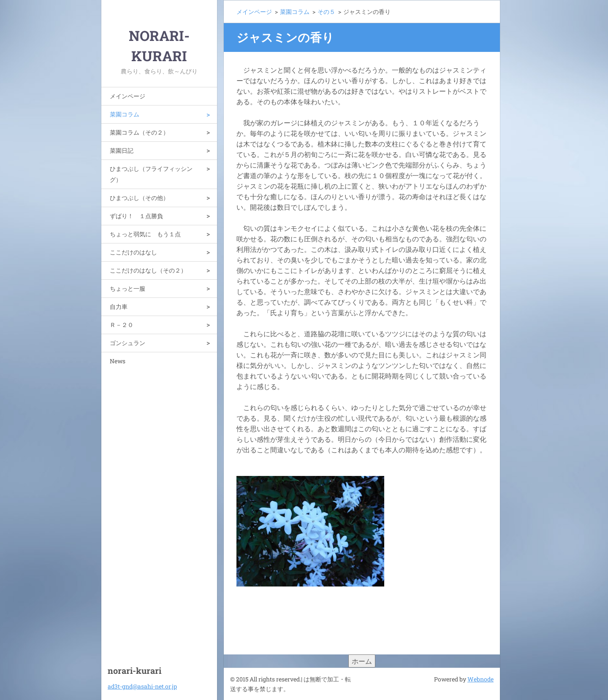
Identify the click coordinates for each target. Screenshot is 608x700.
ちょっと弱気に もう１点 (145, 234)
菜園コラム (125, 114)
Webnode (480, 679)
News (118, 361)
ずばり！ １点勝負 (136, 216)
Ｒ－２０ (122, 325)
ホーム (362, 661)
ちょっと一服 (128, 288)
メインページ (128, 96)
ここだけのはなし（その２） (148, 270)
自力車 (119, 307)
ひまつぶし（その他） (139, 198)
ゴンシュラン (128, 343)
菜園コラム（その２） (139, 132)
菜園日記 (122, 150)
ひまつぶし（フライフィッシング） (151, 174)
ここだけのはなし (133, 252)
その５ (326, 12)
